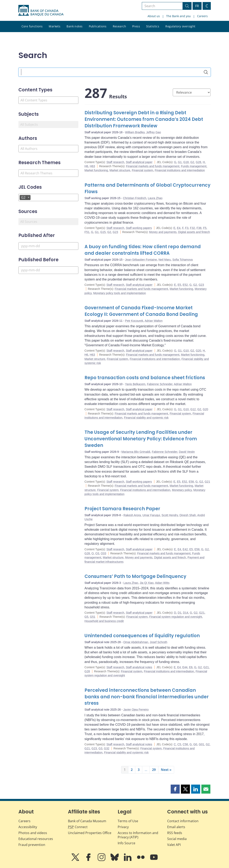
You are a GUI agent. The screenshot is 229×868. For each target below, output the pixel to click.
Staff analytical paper (139, 162)
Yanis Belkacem (135, 384)
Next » (166, 770)
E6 (191, 667)
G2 (192, 162)
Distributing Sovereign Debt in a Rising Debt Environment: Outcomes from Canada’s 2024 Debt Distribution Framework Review (144, 119)
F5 (205, 228)
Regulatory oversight (180, 26)
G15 (103, 232)
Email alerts (176, 827)
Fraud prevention (32, 845)
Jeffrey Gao (153, 132)
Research (119, 26)
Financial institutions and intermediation (180, 170)
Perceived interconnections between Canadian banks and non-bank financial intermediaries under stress (147, 697)
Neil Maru (165, 260)
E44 (185, 667)
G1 (180, 162)
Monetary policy (182, 490)
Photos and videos (33, 833)
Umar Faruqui (151, 515)
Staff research (115, 162)
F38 (199, 228)
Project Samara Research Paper (122, 509)
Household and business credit (104, 621)
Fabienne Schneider (160, 384)
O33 (103, 553)
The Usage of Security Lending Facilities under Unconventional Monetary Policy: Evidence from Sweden (141, 439)
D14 (186, 613)
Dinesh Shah (188, 515)
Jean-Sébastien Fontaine (141, 260)
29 (154, 770)
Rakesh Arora (132, 515)
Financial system (142, 170)
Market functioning (96, 170)
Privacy (123, 827)
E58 (191, 482)
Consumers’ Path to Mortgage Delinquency (135, 576)
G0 (195, 744)
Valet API (174, 845)
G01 (201, 744)
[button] (175, 789)
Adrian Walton (154, 321)
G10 (186, 351)
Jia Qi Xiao (147, 583)
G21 (207, 482)
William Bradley (135, 132)
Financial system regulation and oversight (176, 617)
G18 (186, 162)
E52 (185, 285)
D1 (179, 613)
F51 (87, 232)
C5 (179, 744)
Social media (177, 839)
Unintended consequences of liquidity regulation (142, 636)
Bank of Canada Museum (87, 821)
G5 (86, 617)
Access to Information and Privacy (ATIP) (138, 835)
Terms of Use (128, 821)
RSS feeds (175, 833)
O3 (97, 553)
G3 (100, 748)
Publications (98, 26)
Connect (78, 827)
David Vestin (187, 452)
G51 (93, 617)
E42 (185, 549)
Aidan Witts (162, 583)
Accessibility (28, 827)
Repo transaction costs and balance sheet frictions (145, 378)
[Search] (206, 72)
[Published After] (48, 246)
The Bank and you (178, 16)
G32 (107, 748)
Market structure (120, 170)
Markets (55, 26)
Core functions (32, 26)
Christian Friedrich (135, 198)
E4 (179, 228)
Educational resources (36, 839)
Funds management (194, 166)
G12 (193, 409)
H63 (93, 166)
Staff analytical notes (139, 667)
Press (136, 26)
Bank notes (74, 26)
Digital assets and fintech (194, 232)
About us (154, 16)
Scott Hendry (170, 515)
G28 (198, 162)
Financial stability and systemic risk (146, 418)
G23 (115, 232)
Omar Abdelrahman (136, 642)
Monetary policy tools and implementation (120, 293)
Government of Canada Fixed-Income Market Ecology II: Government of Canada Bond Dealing (141, 311)
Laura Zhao (155, 198)
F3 (187, 228)
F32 (192, 228)
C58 (185, 744)
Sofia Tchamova (182, 260)
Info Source (126, 843)
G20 (198, 351)
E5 (179, 285)
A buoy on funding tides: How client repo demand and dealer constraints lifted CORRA (143, 250)
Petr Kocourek (134, 321)
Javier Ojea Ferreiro (136, 710)
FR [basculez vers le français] (197, 6)
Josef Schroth (159, 642)
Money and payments (163, 232)
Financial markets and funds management (153, 166)
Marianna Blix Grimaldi (136, 452)
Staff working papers (139, 228)
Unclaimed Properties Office (90, 833)
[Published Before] (48, 270)
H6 (86, 166)
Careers (202, 16)
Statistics (153, 26)
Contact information (183, 821)
